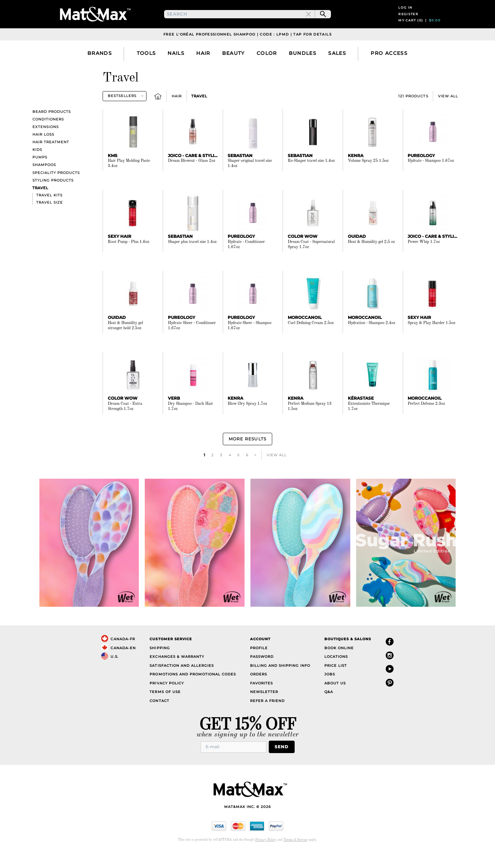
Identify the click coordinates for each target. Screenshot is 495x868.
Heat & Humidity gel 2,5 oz (371, 261)
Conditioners (48, 138)
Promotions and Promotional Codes (193, 691)
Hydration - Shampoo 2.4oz (372, 342)
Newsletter (264, 709)
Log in (405, 17)
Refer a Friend (267, 718)
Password (262, 674)
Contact (159, 718)
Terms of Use (165, 709)
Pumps (40, 176)
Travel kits (49, 214)
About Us (335, 700)
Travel (199, 115)
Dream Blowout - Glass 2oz (192, 180)
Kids (37, 169)
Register (408, 23)
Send (284, 763)
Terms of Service (296, 856)
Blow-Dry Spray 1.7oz (247, 423)
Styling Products (53, 199)
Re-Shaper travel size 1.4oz (311, 180)
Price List (336, 682)
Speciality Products (56, 191)
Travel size (50, 221)
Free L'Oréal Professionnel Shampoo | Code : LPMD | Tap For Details (247, 53)
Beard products (52, 130)
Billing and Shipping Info (280, 682)
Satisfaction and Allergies (182, 682)
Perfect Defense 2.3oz (426, 423)
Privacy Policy (166, 700)
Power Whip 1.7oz (424, 261)
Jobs (330, 691)
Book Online (339, 665)
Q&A (329, 709)
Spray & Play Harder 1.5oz (431, 342)
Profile (259, 665)
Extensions (46, 145)
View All (448, 115)
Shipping (160, 665)
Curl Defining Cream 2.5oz (311, 342)
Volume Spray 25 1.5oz (368, 180)
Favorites (261, 700)
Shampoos (44, 184)
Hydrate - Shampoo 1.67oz (431, 180)
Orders (259, 691)
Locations (336, 674)
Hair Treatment (51, 161)
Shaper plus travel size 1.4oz (192, 261)
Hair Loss (43, 153)
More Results (247, 457)
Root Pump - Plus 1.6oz (128, 261)
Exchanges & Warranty (177, 674)
